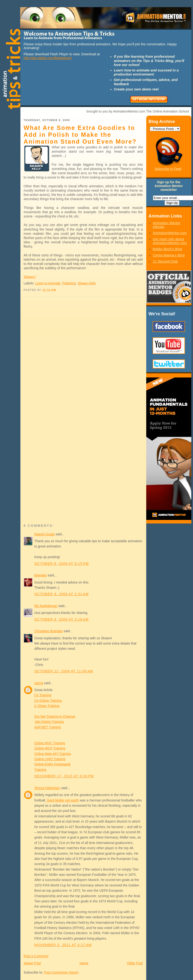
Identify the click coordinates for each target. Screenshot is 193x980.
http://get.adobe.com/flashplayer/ (48, 58)
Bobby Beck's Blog (167, 249)
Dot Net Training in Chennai (55, 716)
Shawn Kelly (87, 283)
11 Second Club (165, 261)
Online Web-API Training (53, 754)
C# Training (43, 695)
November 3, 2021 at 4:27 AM (63, 945)
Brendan (41, 575)
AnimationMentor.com (170, 233)
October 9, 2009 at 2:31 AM (62, 594)
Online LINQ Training (50, 759)
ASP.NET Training (48, 727)
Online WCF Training (50, 748)
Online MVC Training (50, 743)
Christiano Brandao (49, 631)
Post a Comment (36, 956)
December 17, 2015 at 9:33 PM (64, 776)
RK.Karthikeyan (46, 606)
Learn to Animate (48, 283)
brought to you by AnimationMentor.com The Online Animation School (138, 111)
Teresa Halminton (47, 788)
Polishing (69, 283)
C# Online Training (48, 701)
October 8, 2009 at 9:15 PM (62, 564)
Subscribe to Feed (168, 169)
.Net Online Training (49, 722)
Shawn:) (30, 277)
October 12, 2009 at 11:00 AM (64, 671)
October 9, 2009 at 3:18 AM (62, 619)
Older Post (135, 963)
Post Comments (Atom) (61, 972)
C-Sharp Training (47, 706)
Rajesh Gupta (45, 534)
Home (84, 963)
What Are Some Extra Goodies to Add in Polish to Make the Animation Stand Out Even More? (80, 135)
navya (39, 683)
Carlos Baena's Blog (169, 255)
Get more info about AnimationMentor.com (170, 241)
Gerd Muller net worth (63, 800)
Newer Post (32, 963)
